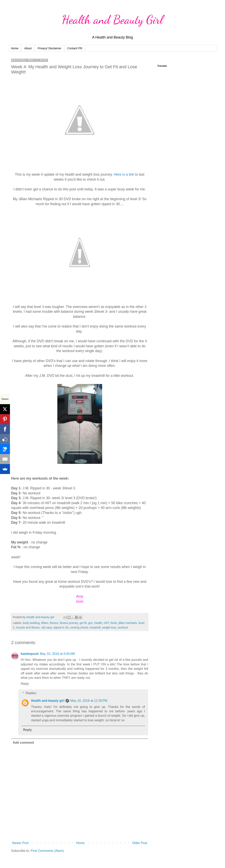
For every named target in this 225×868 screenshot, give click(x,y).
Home (15, 48)
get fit (83, 623)
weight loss (109, 627)
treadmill (95, 627)
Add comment (23, 743)
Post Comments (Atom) (47, 851)
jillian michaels (128, 623)
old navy (46, 627)
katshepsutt (30, 654)
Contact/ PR (75, 48)
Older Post (140, 843)
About (28, 48)
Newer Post (20, 843)
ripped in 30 (61, 627)
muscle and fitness (28, 627)
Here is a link (124, 174)
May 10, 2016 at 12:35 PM (89, 701)
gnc (90, 623)
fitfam (45, 623)
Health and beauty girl (48, 701)
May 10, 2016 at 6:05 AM (57, 654)
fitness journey (69, 623)
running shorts (79, 627)
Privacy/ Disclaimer (49, 48)
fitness (54, 623)
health (98, 623)
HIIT (106, 623)
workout (123, 627)
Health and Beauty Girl (112, 20)
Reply (25, 684)
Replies (31, 693)
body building (31, 623)
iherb (114, 623)
